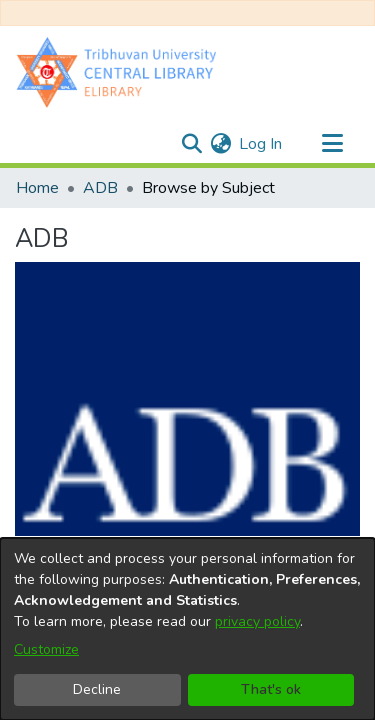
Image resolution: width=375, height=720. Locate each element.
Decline (97, 689)
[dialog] (187, 629)
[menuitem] (220, 144)
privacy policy (257, 621)
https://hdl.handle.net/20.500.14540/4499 (166, 338)
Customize (46, 649)
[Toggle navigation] (332, 144)
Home (37, 188)
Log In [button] (261, 144)
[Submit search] (191, 144)
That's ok (271, 689)
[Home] (121, 71)
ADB (100, 188)
